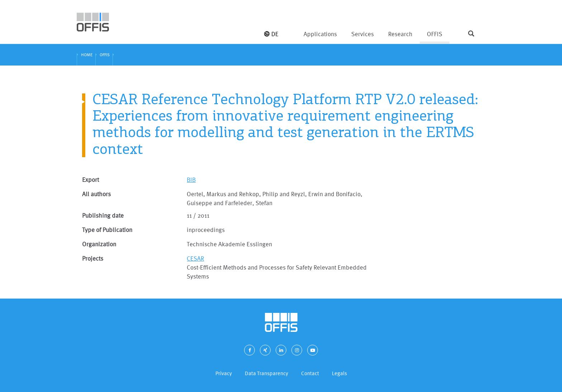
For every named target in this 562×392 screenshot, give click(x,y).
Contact (310, 373)
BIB (191, 180)
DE (271, 34)
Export (91, 180)
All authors (96, 194)
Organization (99, 244)
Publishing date (103, 215)
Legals (339, 373)
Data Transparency (266, 373)
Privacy (224, 373)
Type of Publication (107, 230)
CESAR (195, 258)
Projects (93, 258)
